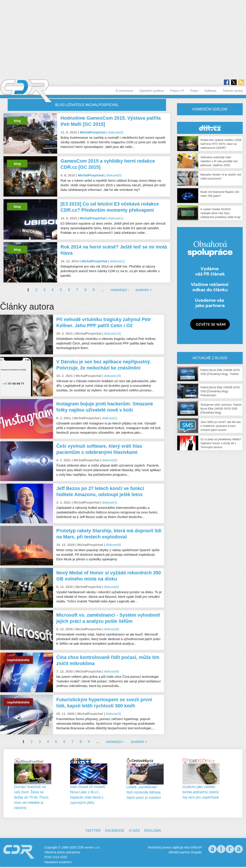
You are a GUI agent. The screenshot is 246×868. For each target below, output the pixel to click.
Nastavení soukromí (58, 862)
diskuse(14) (113, 333)
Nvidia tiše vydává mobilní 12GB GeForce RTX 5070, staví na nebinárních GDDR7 (221, 144)
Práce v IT (177, 91)
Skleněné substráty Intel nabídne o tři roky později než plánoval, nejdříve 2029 (219, 161)
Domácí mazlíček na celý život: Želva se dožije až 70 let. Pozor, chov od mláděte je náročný (32, 797)
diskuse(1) (116, 218)
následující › (120, 290)
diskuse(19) (113, 376)
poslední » (144, 290)
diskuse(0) (116, 132)
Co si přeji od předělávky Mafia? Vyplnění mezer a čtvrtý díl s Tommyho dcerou (221, 443)
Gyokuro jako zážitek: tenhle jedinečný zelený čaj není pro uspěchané (201, 792)
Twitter (93, 831)
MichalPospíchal (93, 132)
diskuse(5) (110, 460)
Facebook (115, 831)
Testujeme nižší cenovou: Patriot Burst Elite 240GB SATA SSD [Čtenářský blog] (221, 409)
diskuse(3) (113, 714)
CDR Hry (210, 128)
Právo (194, 91)
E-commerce (124, 91)
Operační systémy (152, 91)
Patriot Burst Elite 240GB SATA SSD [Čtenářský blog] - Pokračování (220, 391)
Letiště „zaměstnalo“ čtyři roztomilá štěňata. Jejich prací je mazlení (144, 792)
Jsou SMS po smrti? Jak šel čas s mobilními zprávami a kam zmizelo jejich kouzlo (221, 426)
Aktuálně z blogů (210, 358)
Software (210, 91)
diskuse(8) (113, 545)
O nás (134, 831)
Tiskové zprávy (233, 91)
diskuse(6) (112, 587)
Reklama (152, 831)
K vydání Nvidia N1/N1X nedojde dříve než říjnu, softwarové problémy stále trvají (220, 213)
